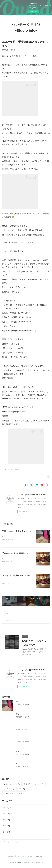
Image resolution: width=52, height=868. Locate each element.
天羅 (27, 785)
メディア (39, 785)
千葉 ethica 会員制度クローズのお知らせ (21, 531)
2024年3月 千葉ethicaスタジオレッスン (20, 576)
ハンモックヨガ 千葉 (14, 794)
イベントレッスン (12, 785)
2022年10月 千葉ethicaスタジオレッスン (32, 764)
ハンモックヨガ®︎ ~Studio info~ (26, 28)
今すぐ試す (34, 12)
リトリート (9, 789)
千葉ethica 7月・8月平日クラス (16, 554)
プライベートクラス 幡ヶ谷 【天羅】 (31, 715)
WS (22, 789)
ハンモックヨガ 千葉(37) (10, 469)
